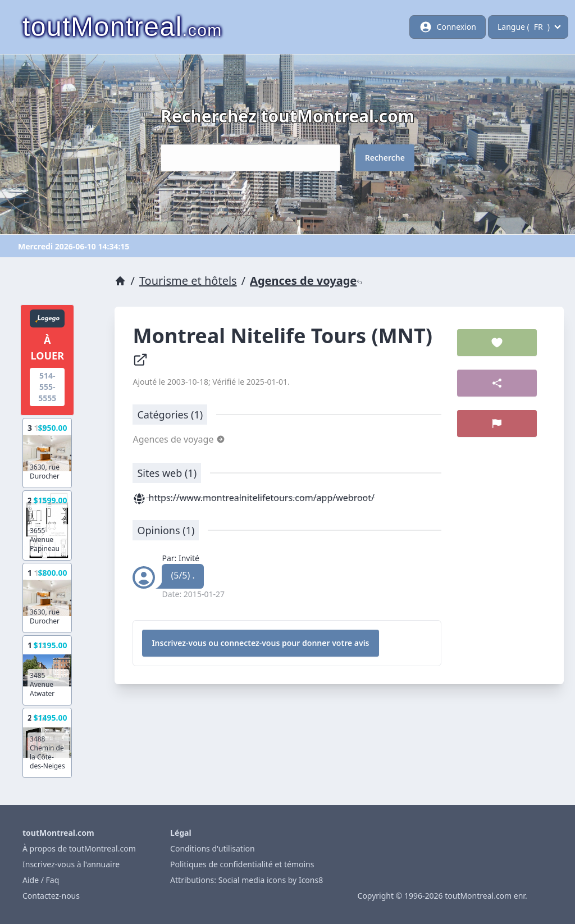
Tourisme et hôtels (188, 281)
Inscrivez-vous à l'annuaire (71, 864)
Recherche (385, 158)
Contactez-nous (51, 896)
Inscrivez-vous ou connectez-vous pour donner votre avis (260, 643)
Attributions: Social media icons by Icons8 (247, 880)
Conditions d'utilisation (213, 848)
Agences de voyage (306, 281)
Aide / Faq (41, 880)
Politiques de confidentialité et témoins (242, 864)
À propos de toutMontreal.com (79, 848)
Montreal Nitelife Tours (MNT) (285, 345)
